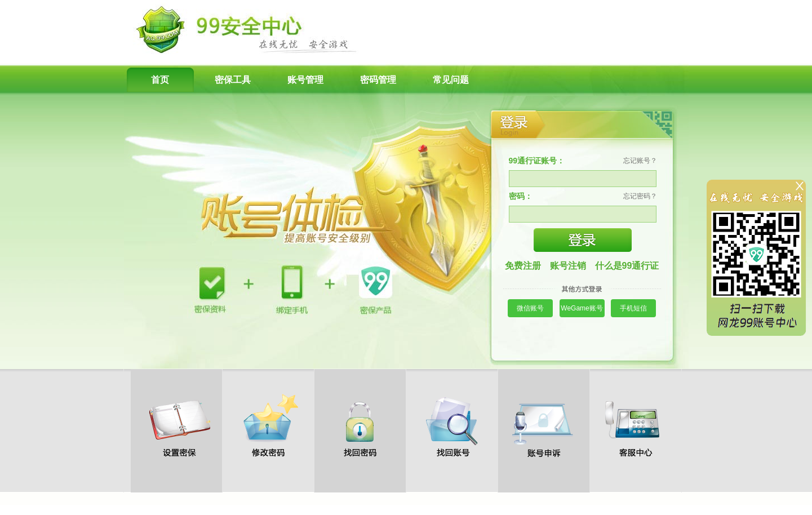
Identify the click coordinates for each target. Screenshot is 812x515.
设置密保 (176, 425)
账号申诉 (544, 425)
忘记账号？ (640, 161)
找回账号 (452, 425)
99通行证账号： (537, 161)
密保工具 (233, 80)
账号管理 (305, 80)
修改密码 (268, 425)
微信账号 (530, 308)
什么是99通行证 (627, 266)
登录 (583, 240)
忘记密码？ (640, 196)
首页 (160, 80)
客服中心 (636, 425)
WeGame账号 (582, 308)
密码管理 (378, 80)
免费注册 (523, 266)
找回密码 (360, 425)
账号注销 (568, 266)
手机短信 (633, 308)
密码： (521, 196)
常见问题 (451, 80)
